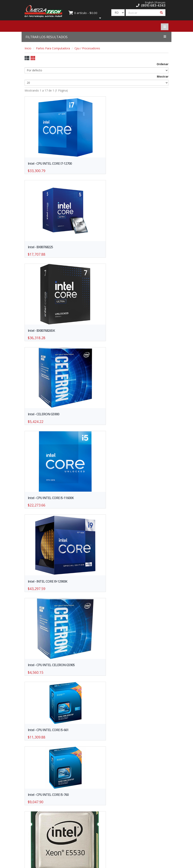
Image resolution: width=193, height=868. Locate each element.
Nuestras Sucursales (134, 796)
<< (83, 761)
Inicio (28, 48)
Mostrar (163, 76)
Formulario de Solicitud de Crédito (59, 802)
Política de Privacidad (134, 802)
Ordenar (163, 64)
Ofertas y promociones (59, 796)
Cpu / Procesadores (87, 48)
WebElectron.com (102, 864)
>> (110, 761)
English (149, 2)
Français (161, 2)
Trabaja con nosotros (59, 820)
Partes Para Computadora (53, 48)
